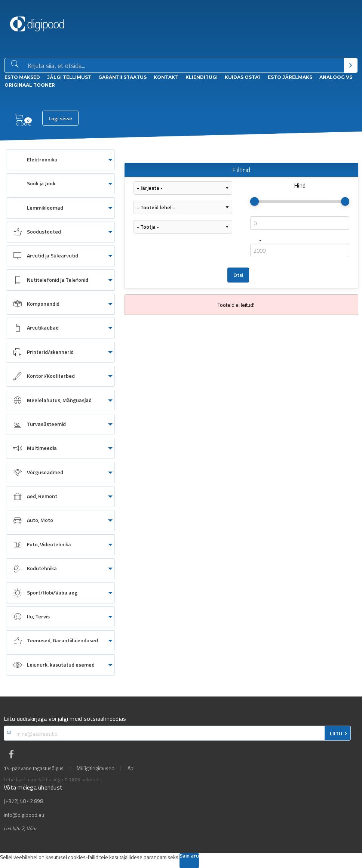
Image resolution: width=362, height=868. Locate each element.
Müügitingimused (96, 768)
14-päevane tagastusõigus (34, 768)
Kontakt (166, 77)
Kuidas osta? (243, 77)
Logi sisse (60, 118)
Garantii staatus (122, 77)
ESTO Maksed (22, 77)
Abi (131, 768)
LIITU (336, 733)
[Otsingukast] (184, 66)
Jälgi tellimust (69, 77)
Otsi (238, 275)
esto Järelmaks (290, 77)
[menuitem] (60, 160)
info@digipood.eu (24, 815)
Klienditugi (202, 77)
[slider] (254, 201)
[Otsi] (351, 65)
